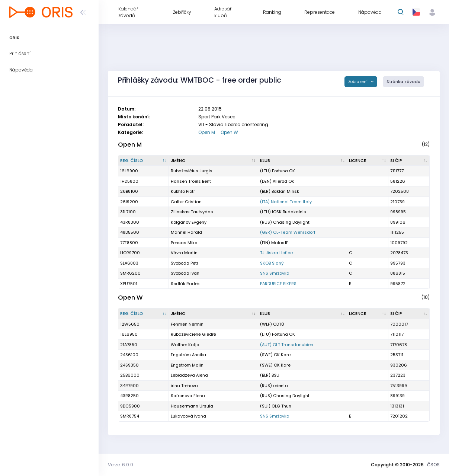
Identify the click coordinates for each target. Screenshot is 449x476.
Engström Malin (187, 365)
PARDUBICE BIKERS (278, 284)
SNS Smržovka (275, 273)
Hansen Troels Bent (191, 181)
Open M (207, 132)
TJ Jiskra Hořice (276, 253)
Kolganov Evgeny (189, 222)
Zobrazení (358, 82)
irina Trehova (184, 386)
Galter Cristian (186, 202)
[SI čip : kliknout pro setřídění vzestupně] (409, 161)
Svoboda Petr (185, 263)
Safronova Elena (188, 396)
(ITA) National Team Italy (286, 202)
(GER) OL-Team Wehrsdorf (288, 232)
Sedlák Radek (185, 284)
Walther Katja (185, 345)
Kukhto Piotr (183, 191)
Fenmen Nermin (187, 324)
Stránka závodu (403, 82)
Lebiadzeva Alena (189, 375)
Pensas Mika (184, 243)
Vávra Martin (184, 253)
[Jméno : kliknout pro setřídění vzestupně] (214, 161)
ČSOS (433, 465)
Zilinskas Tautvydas (192, 212)
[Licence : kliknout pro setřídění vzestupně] (368, 161)
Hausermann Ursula (192, 406)
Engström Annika (188, 355)
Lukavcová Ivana (188, 416)
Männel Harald (186, 232)
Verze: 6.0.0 (121, 465)
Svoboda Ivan (185, 273)
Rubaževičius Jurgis (192, 171)
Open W (229, 132)
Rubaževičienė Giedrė (193, 334)
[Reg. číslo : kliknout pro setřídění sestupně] (144, 161)
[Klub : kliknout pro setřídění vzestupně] (303, 161)
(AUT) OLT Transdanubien (287, 345)
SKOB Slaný (272, 263)
